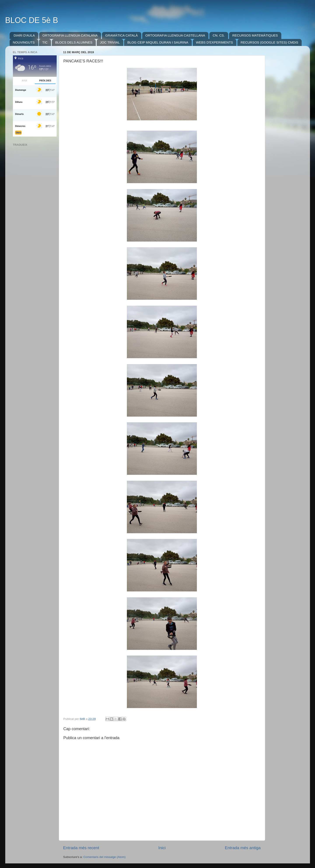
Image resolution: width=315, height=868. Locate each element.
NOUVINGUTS (24, 42)
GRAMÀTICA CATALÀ (122, 35)
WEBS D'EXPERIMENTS (215, 42)
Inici (162, 848)
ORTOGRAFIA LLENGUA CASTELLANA (175, 35)
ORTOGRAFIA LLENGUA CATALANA (70, 35)
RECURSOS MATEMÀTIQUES (255, 35)
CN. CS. (219, 35)
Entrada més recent (81, 848)
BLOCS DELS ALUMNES (74, 42)
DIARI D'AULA (24, 35)
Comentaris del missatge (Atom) (104, 857)
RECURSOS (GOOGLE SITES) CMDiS (269, 42)
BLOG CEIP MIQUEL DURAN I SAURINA (158, 42)
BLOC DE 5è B (32, 20)
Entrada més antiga (243, 848)
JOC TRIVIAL (110, 42)
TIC (45, 42)
